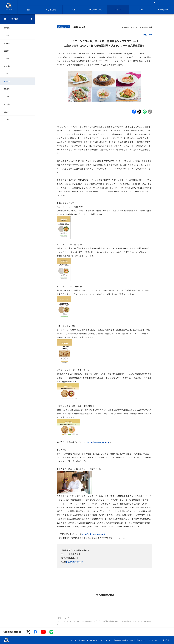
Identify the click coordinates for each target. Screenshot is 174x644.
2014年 (7, 119)
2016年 (7, 104)
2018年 (7, 89)
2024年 (7, 43)
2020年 (7, 74)
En (160, 2)
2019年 (7, 81)
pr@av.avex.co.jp (75, 562)
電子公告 (74, 640)
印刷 (150, 34)
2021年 (7, 66)
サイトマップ (153, 640)
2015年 (7, 112)
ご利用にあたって (141, 640)
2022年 (7, 58)
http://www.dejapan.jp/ (99, 442)
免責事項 (82, 640)
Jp (154, 2)
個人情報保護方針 (93, 640)
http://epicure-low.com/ (93, 534)
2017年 (7, 97)
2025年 (7, 36)
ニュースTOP (11, 19)
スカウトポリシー (106, 640)
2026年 (7, 28)
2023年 (7, 51)
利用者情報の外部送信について (123, 640)
